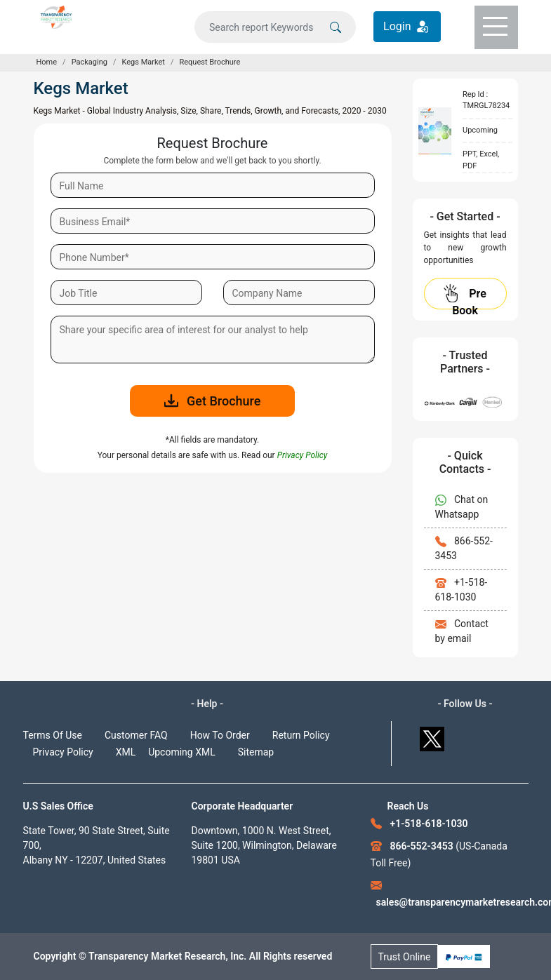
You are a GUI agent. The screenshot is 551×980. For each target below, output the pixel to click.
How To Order (220, 735)
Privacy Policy (63, 752)
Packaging (89, 62)
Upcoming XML (182, 752)
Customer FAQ (136, 735)
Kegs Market (144, 62)
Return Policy (301, 735)
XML (126, 752)
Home (47, 62)
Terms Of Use (53, 735)
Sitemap (256, 752)
